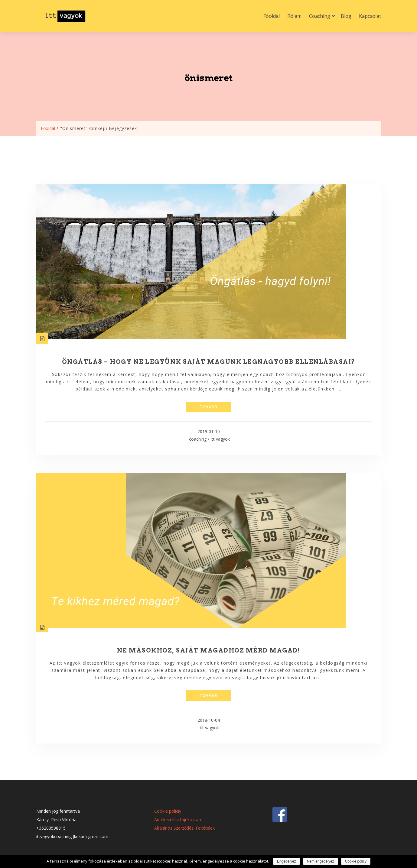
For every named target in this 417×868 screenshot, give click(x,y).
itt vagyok (220, 439)
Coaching (320, 16)
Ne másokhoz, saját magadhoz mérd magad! (209, 650)
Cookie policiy (168, 811)
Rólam (294, 16)
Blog (346, 16)
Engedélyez (287, 861)
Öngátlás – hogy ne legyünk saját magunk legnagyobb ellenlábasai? (209, 362)
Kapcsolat (370, 16)
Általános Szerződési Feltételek (184, 828)
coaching (198, 439)
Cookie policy (356, 861)
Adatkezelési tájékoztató (178, 819)
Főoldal (272, 16)
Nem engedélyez (321, 861)
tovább (208, 407)
